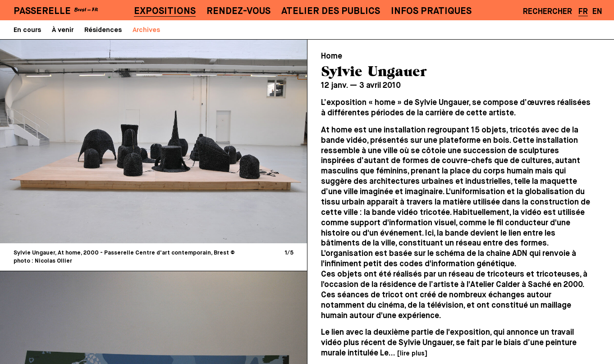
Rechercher (548, 12)
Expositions (165, 11)
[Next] (226, 141)
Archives (146, 30)
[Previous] (81, 141)
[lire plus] (412, 354)
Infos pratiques (431, 11)
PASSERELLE (42, 11)
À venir (63, 30)
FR (583, 12)
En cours (27, 30)
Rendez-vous (238, 11)
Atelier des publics (331, 11)
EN (597, 12)
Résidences (103, 30)
